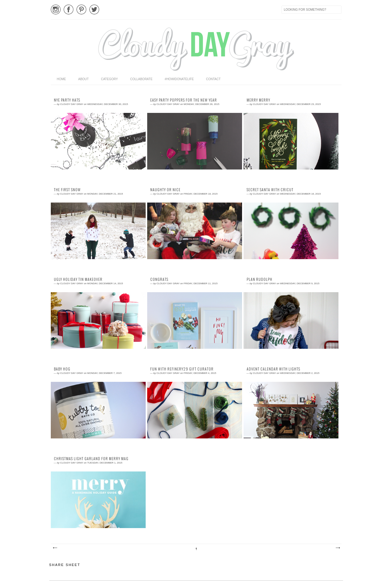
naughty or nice (165, 190)
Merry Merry (258, 100)
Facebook (69, 9)
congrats (159, 279)
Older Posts (338, 548)
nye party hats (67, 100)
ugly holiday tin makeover (78, 279)
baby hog (62, 369)
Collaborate (141, 79)
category (109, 79)
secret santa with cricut (270, 190)
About (84, 79)
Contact (213, 79)
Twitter (94, 9)
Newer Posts (55, 548)
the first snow (67, 190)
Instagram (56, 9)
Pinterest (81, 9)
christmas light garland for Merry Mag (91, 459)
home (62, 79)
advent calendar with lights (273, 369)
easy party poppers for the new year (184, 100)
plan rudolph (259, 279)
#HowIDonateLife (179, 79)
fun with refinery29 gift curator (182, 369)
